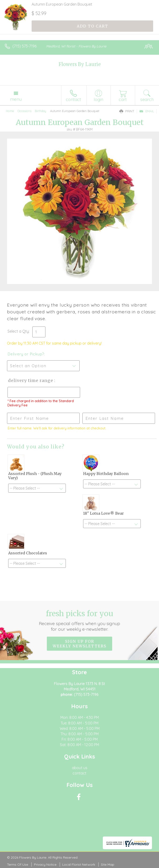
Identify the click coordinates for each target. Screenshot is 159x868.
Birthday (41, 111)
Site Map (108, 864)
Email (147, 111)
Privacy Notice (45, 864)
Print (127, 111)
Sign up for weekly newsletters (79, 644)
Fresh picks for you (79, 620)
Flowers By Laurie (80, 64)
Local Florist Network (79, 864)
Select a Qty (18, 331)
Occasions (24, 111)
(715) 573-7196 (24, 46)
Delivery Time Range (31, 380)
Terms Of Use (18, 864)
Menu (16, 99)
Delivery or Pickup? (26, 354)
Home (10, 111)
